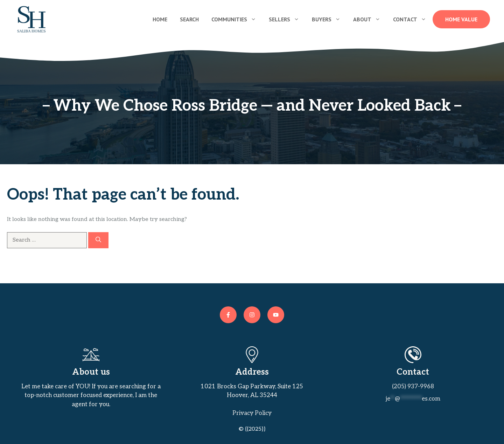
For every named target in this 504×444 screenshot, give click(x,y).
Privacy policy (252, 413)
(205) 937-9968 (413, 387)
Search (189, 19)
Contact (413, 19)
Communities (237, 19)
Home (160, 19)
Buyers (329, 19)
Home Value (461, 19)
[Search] (98, 240)
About (370, 19)
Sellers (287, 19)
